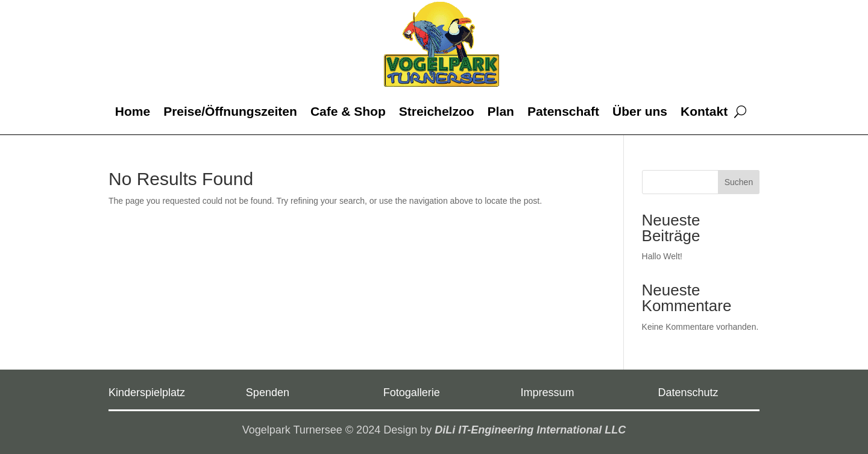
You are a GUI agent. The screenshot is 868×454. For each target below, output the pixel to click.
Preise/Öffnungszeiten (230, 111)
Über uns (640, 111)
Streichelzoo (437, 111)
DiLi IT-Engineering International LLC (530, 430)
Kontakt (704, 111)
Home (133, 111)
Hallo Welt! (662, 256)
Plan (501, 111)
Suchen (739, 182)
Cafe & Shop (348, 111)
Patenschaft (563, 111)
